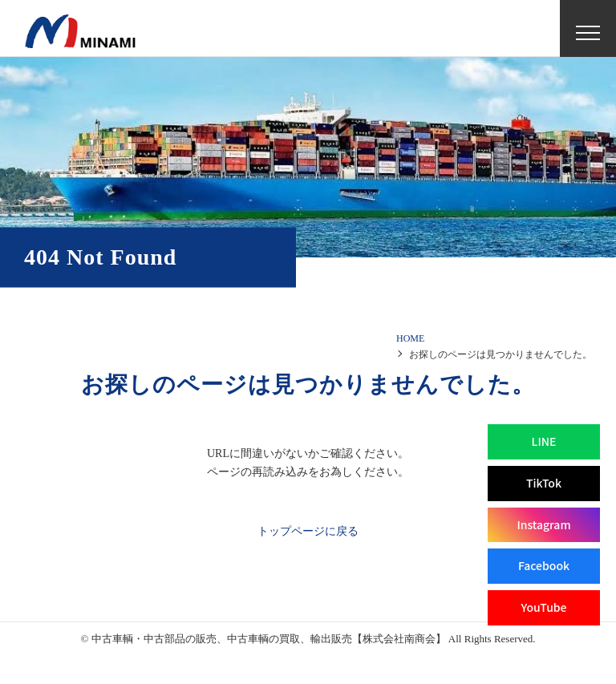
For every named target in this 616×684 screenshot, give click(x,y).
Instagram (543, 524)
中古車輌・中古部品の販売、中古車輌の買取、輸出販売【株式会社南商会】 (269, 639)
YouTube (543, 607)
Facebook (544, 565)
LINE (544, 441)
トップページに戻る (308, 531)
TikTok (544, 483)
